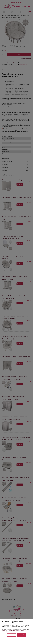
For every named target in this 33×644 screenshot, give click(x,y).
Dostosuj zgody (12, 635)
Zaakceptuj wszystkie (21, 635)
